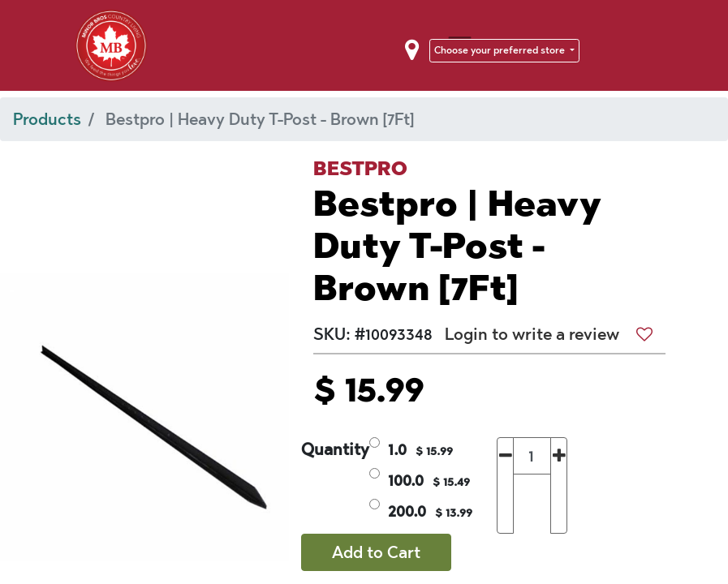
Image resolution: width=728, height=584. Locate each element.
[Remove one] (505, 485)
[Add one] (559, 485)
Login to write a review (532, 334)
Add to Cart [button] (376, 552)
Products (47, 119)
